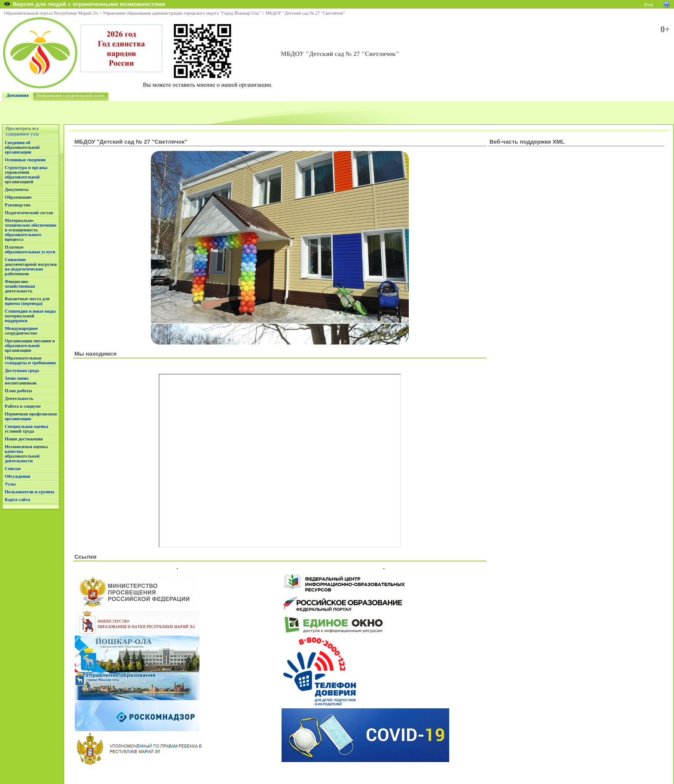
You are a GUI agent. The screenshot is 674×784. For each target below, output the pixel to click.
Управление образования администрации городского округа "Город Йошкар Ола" (182, 13)
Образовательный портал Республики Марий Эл (51, 13)
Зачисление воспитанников (21, 381)
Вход (649, 5)
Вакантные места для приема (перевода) (27, 301)
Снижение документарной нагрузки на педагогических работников (31, 267)
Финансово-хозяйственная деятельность (20, 286)
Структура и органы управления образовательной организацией (26, 175)
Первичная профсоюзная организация (31, 416)
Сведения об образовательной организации (22, 147)
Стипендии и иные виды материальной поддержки (30, 316)
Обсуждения (17, 476)
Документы (17, 189)
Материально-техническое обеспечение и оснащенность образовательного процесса (31, 230)
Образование (18, 197)
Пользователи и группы (29, 492)
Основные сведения (25, 160)
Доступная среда (22, 370)
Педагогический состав (29, 213)
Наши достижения (24, 439)
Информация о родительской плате (70, 95)
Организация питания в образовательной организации (30, 346)
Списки (13, 469)
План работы (18, 391)
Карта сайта (17, 500)
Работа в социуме (23, 406)
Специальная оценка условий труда (26, 429)
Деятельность (19, 398)
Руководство (18, 205)
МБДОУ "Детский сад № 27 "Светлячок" (305, 13)
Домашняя (18, 95)
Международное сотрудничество (21, 331)
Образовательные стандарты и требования (30, 360)
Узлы (10, 484)
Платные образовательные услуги (30, 249)
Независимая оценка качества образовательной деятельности (26, 454)
